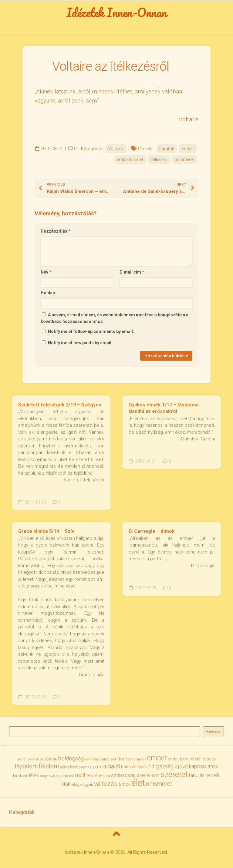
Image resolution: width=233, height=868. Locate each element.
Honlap (48, 293)
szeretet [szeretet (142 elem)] (174, 774)
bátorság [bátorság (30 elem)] (91, 759)
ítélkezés (159, 160)
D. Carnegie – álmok (152, 531)
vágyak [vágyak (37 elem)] (87, 784)
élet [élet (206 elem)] (138, 783)
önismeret (184, 160)
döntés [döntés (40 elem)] (124, 759)
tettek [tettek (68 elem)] (213, 775)
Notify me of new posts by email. (80, 343)
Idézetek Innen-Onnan (117, 12)
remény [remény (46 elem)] (94, 775)
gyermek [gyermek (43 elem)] (99, 767)
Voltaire (116, 149)
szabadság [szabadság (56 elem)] (123, 775)
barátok (167, 149)
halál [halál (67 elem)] (114, 766)
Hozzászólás (56, 231)
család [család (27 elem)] (104, 759)
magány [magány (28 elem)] (46, 776)
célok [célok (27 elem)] (113, 759)
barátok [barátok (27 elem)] (33, 759)
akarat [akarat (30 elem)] (22, 759)
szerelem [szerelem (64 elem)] (148, 775)
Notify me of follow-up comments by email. (91, 331)
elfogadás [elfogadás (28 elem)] (139, 759)
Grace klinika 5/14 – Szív (46, 531)
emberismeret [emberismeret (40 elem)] (181, 759)
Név (46, 272)
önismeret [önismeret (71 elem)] (159, 784)
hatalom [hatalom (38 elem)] (129, 767)
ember (188, 149)
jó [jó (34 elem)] (176, 767)
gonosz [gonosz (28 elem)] (84, 767)
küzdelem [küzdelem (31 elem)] (21, 776)
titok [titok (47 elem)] (66, 784)
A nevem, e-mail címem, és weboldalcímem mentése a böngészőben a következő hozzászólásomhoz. (115, 318)
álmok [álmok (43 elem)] (124, 784)
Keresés (213, 731)
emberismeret (130, 160)
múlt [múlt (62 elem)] (80, 775)
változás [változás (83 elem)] (106, 784)
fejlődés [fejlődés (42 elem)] (209, 759)
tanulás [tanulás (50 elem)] (197, 775)
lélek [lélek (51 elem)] (34, 775)
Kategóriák (22, 812)
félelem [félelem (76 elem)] (49, 766)
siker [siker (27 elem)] (106, 776)
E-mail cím (132, 272)
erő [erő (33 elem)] (198, 759)
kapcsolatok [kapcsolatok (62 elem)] (203, 766)
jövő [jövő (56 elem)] (183, 766)
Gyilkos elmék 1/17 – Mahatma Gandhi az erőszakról (164, 408)
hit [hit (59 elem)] (152, 766)
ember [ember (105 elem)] (157, 758)
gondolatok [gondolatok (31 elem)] (69, 767)
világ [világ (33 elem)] (75, 785)
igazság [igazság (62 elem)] (164, 766)
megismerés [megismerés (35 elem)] (64, 776)
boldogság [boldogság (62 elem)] (71, 758)
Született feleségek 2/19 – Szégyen (60, 405)
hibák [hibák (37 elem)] (143, 767)
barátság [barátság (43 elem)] (49, 759)
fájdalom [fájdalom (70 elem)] (26, 766)
